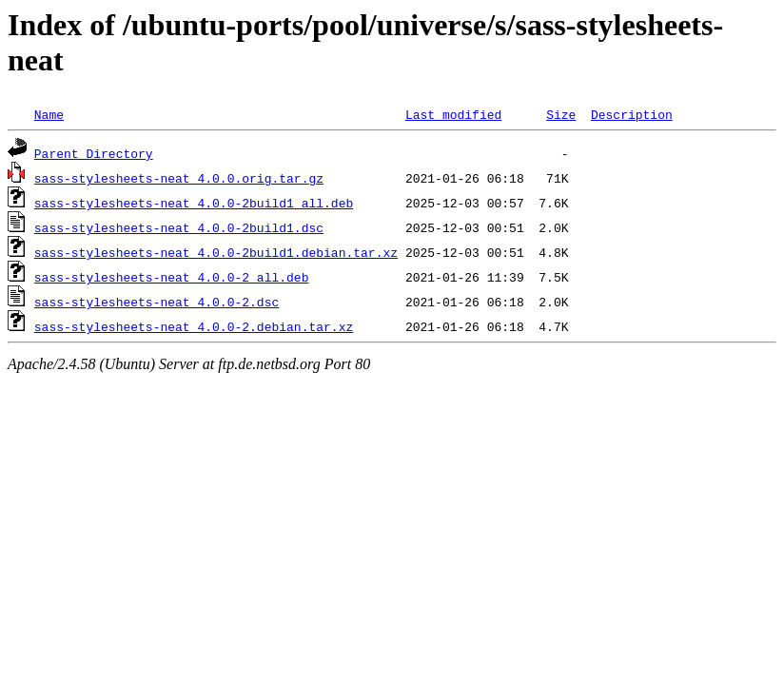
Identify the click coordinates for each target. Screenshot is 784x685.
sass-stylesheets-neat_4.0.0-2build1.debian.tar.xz (216, 252)
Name (49, 114)
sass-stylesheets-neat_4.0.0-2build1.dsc (179, 227)
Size (561, 114)
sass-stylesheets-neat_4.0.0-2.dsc (157, 302)
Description (632, 114)
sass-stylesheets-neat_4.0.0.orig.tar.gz (179, 178)
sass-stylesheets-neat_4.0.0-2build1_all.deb (194, 203)
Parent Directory (94, 153)
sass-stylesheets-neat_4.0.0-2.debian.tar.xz (194, 326)
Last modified (453, 114)
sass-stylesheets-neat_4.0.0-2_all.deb (172, 277)
